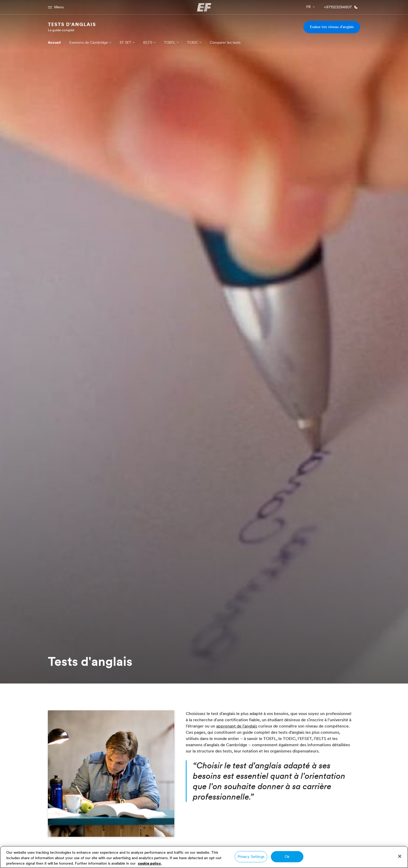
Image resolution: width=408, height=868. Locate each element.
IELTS (148, 42)
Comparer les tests (225, 42)
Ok (287, 857)
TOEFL (170, 42)
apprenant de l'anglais (237, 726)
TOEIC (193, 42)
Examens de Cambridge (89, 42)
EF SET (126, 42)
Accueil (54, 42)
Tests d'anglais (72, 24)
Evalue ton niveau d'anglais (332, 27)
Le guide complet (61, 30)
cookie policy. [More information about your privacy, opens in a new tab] (150, 863)
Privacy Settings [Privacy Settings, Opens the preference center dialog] (251, 857)
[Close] (400, 856)
